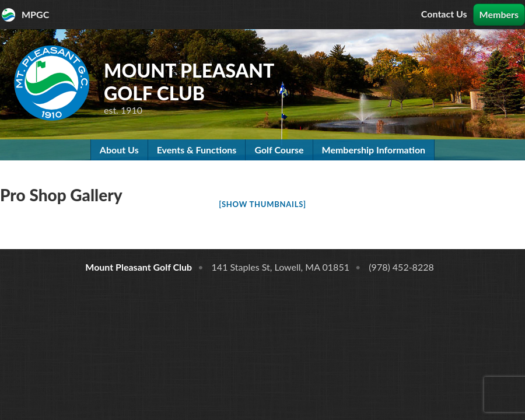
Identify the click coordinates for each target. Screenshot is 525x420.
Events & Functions (197, 150)
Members (499, 14)
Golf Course (279, 150)
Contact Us (444, 14)
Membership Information (374, 150)
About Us (119, 150)
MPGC (35, 14)
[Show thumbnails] (262, 204)
